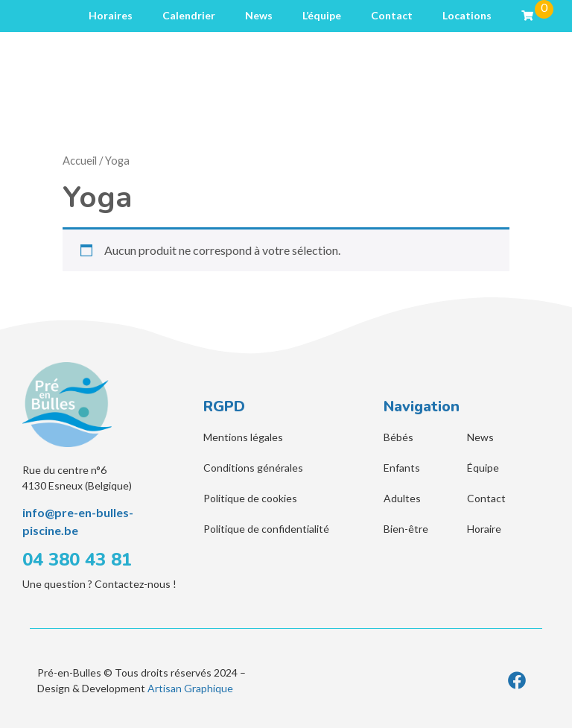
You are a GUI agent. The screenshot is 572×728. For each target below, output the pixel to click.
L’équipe (322, 15)
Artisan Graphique (190, 688)
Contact (392, 15)
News (259, 15)
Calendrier (189, 15)
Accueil (80, 160)
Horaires (111, 15)
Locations (467, 15)
